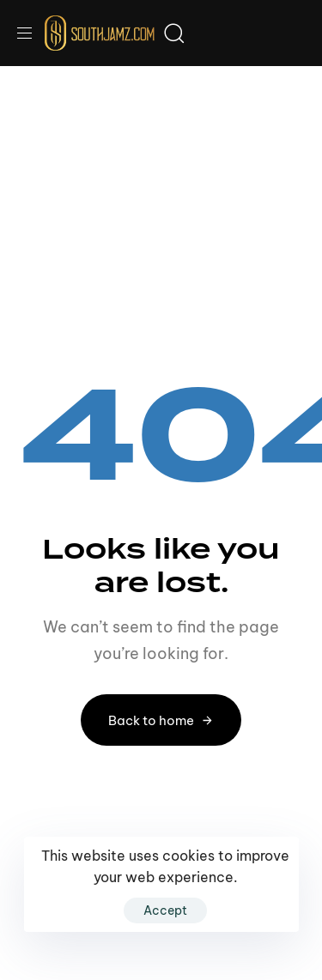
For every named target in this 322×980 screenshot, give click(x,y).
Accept (165, 910)
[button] (31, 33)
